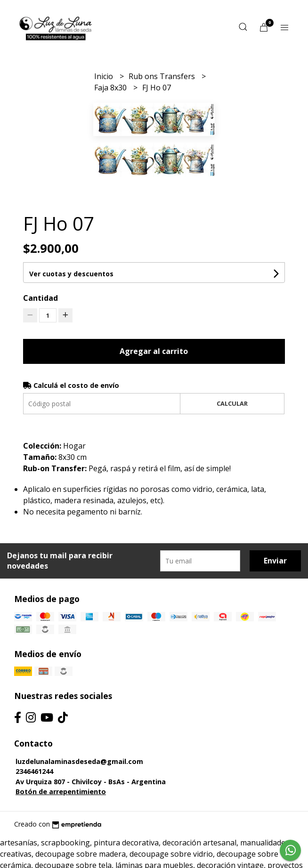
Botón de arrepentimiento (61, 792)
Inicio (105, 76)
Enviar (275, 561)
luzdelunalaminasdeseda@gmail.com (79, 761)
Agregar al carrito (154, 351)
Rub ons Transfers (163, 76)
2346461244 (34, 771)
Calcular (232, 403)
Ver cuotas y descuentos (71, 274)
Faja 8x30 (111, 88)
